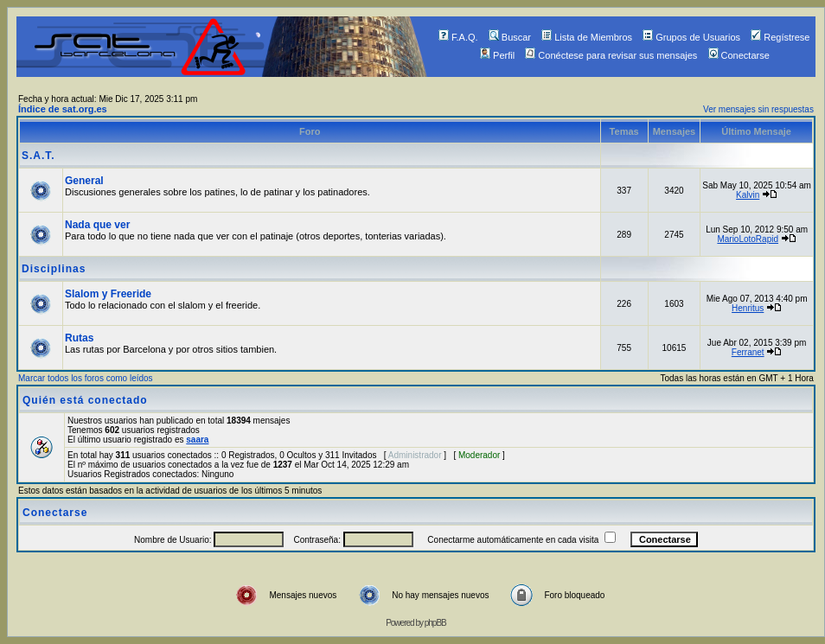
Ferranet (748, 352)
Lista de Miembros (587, 37)
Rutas (79, 338)
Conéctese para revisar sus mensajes (611, 55)
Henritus (748, 308)
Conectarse (739, 55)
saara (197, 440)
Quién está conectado (85, 400)
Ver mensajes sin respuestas (758, 109)
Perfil (497, 55)
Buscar (510, 37)
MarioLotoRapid (748, 239)
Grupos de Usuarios (691, 37)
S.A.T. (38, 156)
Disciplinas (54, 269)
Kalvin (748, 195)
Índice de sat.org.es (63, 109)
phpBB (435, 623)
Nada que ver (97, 225)
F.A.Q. (458, 37)
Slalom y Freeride (108, 294)
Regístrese (780, 37)
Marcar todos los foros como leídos (86, 378)
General (84, 181)
